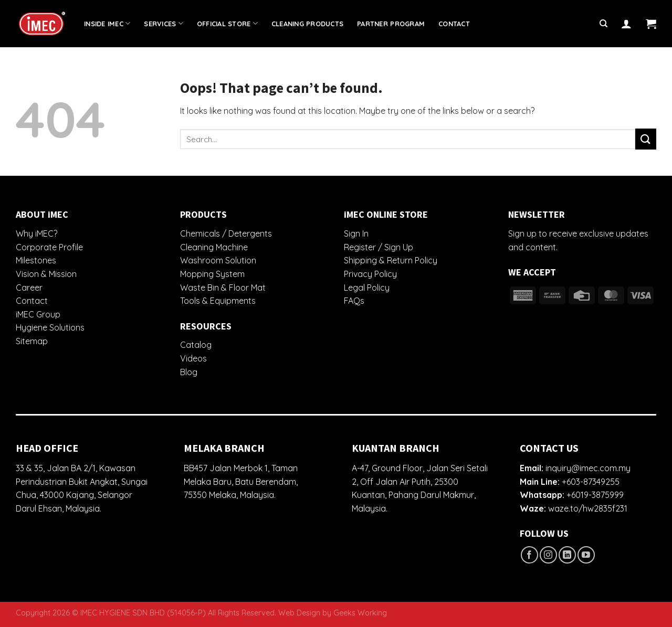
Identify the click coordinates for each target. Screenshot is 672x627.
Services (164, 23)
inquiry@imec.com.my (588, 468)
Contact (454, 24)
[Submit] (646, 139)
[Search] (603, 24)
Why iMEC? (36, 233)
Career (29, 288)
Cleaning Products (307, 24)
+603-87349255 (591, 482)
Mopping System (212, 274)
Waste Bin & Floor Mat (223, 288)
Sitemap (32, 341)
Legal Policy (367, 288)
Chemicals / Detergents (226, 233)
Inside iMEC (107, 23)
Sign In (356, 233)
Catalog (196, 345)
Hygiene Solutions (50, 327)
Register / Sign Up (379, 247)
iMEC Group (38, 314)
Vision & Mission (46, 274)
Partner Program (391, 24)
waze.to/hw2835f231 (588, 508)
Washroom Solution (218, 260)
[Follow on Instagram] (548, 555)
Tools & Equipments (218, 301)
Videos (193, 358)
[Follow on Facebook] (529, 555)
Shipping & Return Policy (391, 260)
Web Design (299, 613)
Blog (189, 372)
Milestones (36, 260)
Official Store (227, 23)
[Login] (626, 24)
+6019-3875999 (595, 495)
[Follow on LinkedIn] (567, 555)
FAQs (354, 301)
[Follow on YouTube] (586, 555)
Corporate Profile (49, 247)
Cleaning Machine (214, 247)
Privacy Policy (370, 274)
